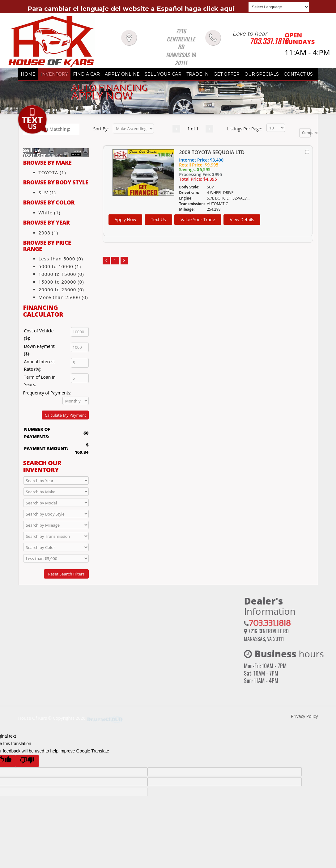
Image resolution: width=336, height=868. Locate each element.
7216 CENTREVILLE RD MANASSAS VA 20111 (181, 47)
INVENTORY (54, 74)
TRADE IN (198, 74)
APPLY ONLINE (122, 74)
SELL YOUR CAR (163, 74)
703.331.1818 (269, 41)
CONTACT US (298, 74)
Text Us (158, 219)
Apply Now (125, 219)
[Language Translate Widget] (279, 7)
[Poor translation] (27, 761)
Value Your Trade (198, 219)
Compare (306, 133)
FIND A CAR (86, 74)
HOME (28, 74)
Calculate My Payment (66, 415)
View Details (242, 219)
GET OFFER (227, 74)
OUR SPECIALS (262, 74)
